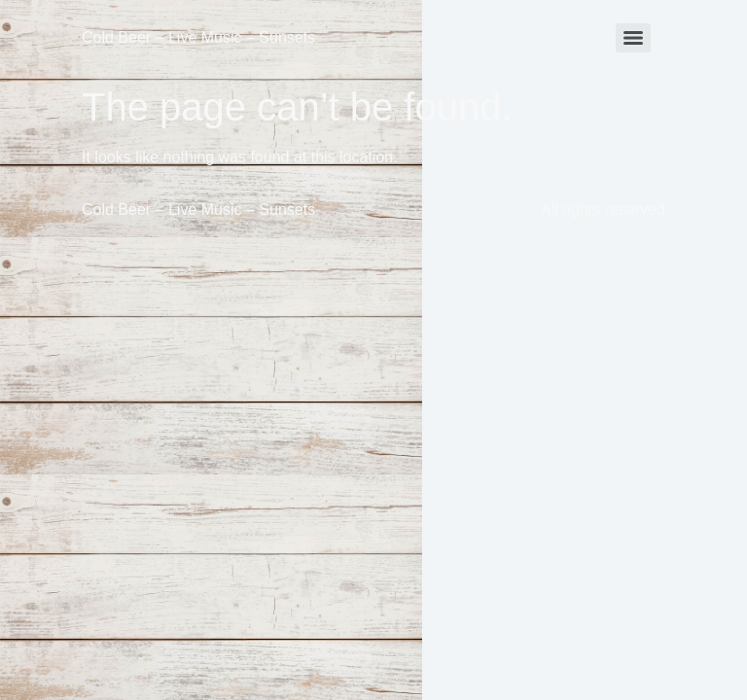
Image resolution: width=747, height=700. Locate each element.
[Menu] (633, 38)
